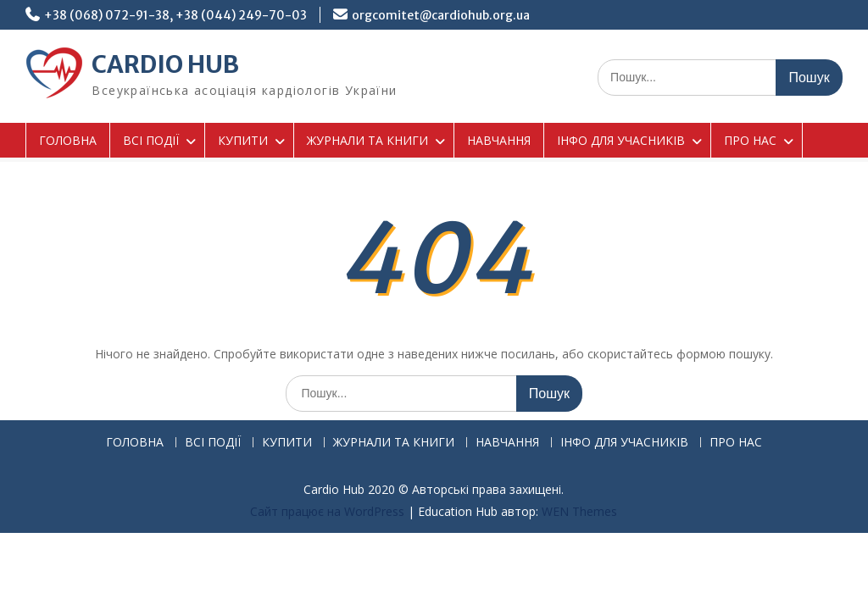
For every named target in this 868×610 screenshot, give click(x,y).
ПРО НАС (750, 140)
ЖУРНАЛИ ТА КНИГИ (367, 140)
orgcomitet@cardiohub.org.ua (441, 15)
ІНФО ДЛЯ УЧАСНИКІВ (621, 140)
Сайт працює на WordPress (327, 511)
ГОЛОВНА (68, 140)
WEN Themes (579, 511)
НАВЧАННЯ (499, 140)
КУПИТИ (243, 140)
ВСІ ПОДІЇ (151, 140)
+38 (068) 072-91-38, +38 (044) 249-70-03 (175, 15)
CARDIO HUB (165, 64)
